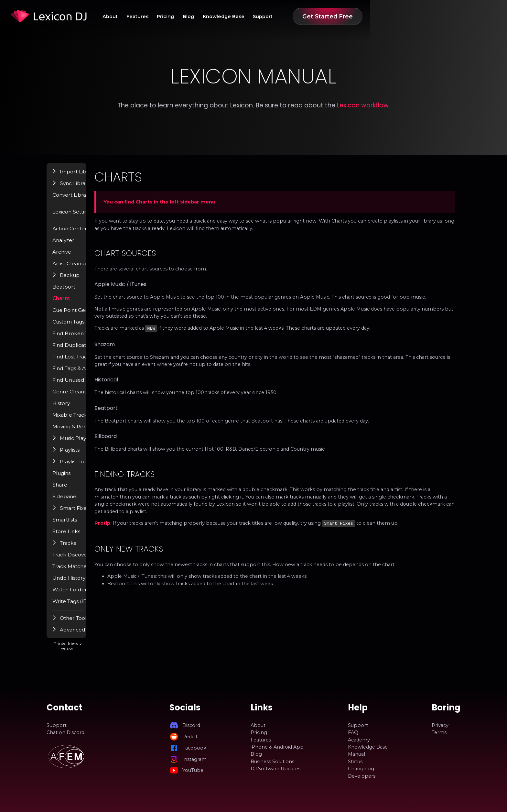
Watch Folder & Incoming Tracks (101, 594)
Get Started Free (426, 16)
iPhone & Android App (277, 747)
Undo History (78, 583)
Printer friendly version (104, 653)
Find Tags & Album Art (88, 373)
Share (69, 489)
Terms (439, 732)
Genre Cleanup (80, 396)
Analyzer (72, 245)
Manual (356, 754)
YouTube (193, 770)
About (194, 16)
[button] (64, 176)
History (70, 408)
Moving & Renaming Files (92, 431)
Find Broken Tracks (85, 338)
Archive (71, 257)
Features (224, 16)
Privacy (440, 725)
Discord (191, 725)
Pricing (255, 16)
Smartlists (74, 524)
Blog (280, 16)
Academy (359, 740)
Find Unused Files (82, 385)
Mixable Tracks (79, 420)
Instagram (194, 759)
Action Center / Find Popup (95, 233)
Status (355, 762)
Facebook (194, 748)
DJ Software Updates (275, 769)
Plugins (71, 478)
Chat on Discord (65, 732)
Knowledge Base (318, 16)
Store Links (75, 536)
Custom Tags (78, 326)
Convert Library (80, 200)
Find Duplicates (80, 350)
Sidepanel (74, 501)
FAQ (353, 732)
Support (360, 16)
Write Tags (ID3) (81, 606)
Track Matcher (79, 571)
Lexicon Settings (82, 216)
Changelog (361, 769)
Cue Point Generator (86, 315)
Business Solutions (272, 762)
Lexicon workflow (363, 105)
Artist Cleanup (79, 268)
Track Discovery (81, 559)
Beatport (73, 291)
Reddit (190, 737)
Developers (362, 776)
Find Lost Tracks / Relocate (94, 361)
